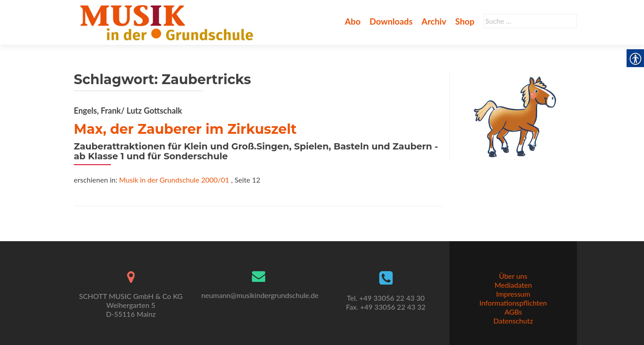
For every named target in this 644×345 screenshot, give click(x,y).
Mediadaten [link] (513, 285)
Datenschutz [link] (513, 321)
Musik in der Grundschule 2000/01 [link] (174, 180)
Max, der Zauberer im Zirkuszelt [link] (185, 129)
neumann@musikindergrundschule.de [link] (260, 295)
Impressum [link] (513, 294)
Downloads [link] (391, 21)
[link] (168, 21)
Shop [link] (465, 21)
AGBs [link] (513, 312)
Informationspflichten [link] (513, 303)
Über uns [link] (513, 276)
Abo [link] (353, 21)
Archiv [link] (434, 21)
